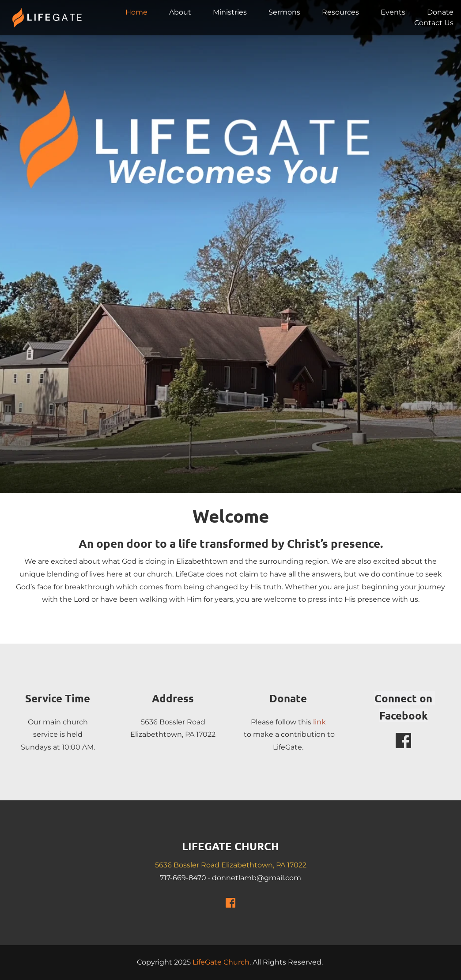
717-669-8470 (183, 878)
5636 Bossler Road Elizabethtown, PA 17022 (231, 865)
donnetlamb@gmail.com (257, 878)
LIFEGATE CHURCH (230, 846)
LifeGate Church (221, 962)
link (319, 722)
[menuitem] (136, 12)
